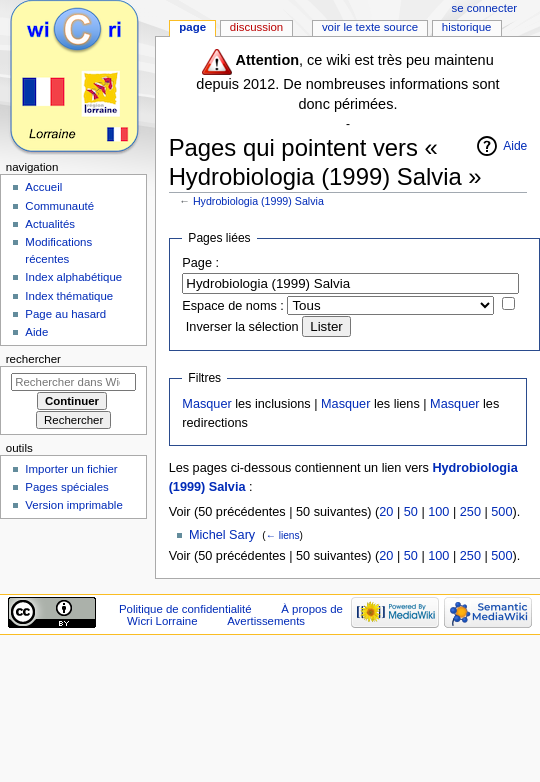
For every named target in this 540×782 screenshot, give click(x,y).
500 (501, 512)
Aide (515, 146)
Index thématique (69, 296)
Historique (467, 27)
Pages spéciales (66, 487)
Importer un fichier (71, 469)
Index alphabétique (73, 277)
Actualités (50, 224)
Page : (200, 263)
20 (386, 512)
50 (411, 512)
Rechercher (33, 359)
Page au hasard (65, 314)
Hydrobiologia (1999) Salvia (258, 201)
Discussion (256, 27)
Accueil (43, 187)
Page (192, 27)
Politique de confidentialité (185, 609)
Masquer (206, 404)
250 (470, 512)
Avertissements (266, 621)
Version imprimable (73, 505)
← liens (283, 535)
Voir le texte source (370, 27)
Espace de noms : (233, 306)
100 (438, 512)
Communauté (59, 206)
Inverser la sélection (242, 327)
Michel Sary (222, 535)
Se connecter (485, 8)
